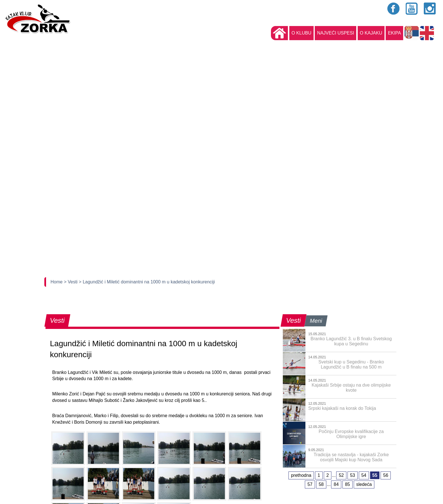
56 (386, 475)
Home (57, 282)
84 (336, 484)
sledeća (364, 484)
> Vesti (71, 282)
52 (341, 475)
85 (348, 484)
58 (321, 484)
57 (310, 484)
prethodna (301, 475)
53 (353, 475)
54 (364, 475)
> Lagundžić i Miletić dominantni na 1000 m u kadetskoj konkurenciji (147, 282)
